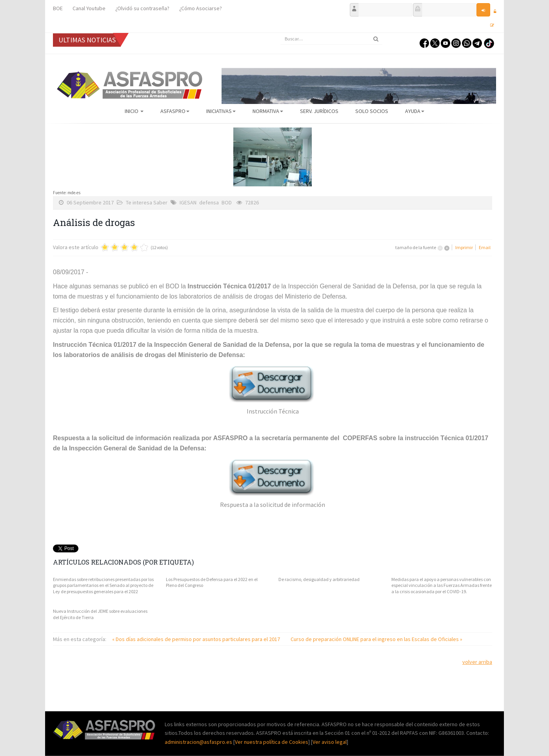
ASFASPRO (175, 111)
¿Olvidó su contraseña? (142, 8)
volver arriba (477, 662)
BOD (227, 202)
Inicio (134, 111)
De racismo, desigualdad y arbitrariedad (319, 579)
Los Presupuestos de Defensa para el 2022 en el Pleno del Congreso (212, 582)
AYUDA (415, 111)
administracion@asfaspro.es (199, 742)
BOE (58, 8)
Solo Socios (372, 111)
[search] (331, 39)
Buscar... (281, 33)
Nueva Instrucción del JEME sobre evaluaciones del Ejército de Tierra (100, 614)
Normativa (268, 111)
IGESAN (188, 202)
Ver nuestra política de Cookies (272, 742)
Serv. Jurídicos (319, 111)
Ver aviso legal (330, 742)
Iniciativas (221, 111)
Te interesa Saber (147, 202)
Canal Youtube (89, 8)
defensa (209, 202)
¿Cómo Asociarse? (201, 8)
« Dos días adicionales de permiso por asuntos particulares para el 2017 (197, 639)
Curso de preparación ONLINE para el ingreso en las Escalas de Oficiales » (376, 639)
